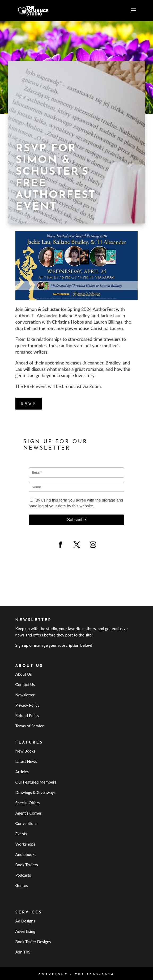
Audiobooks (26, 854)
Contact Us (25, 684)
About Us (24, 674)
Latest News (26, 761)
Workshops (25, 844)
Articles (22, 772)
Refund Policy (27, 715)
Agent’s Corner (29, 813)
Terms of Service (30, 726)
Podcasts (23, 875)
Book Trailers (27, 865)
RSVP (29, 403)
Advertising (25, 931)
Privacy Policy (27, 705)
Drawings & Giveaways (35, 792)
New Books (25, 751)
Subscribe (76, 520)
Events (21, 834)
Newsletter (25, 695)
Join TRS (23, 952)
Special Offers (28, 803)
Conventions (26, 823)
